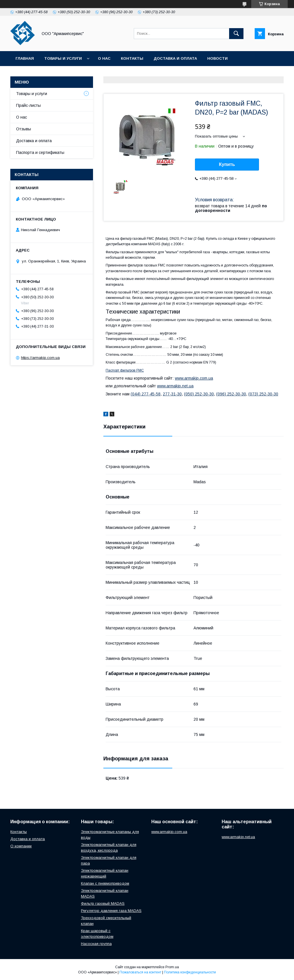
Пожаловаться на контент (140, 972)
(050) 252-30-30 (199, 394)
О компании (21, 846)
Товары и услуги (63, 58)
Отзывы (24, 129)
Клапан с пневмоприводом (105, 883)
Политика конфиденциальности (190, 972)
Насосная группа (96, 944)
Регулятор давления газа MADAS (111, 911)
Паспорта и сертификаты (40, 152)
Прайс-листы (28, 105)
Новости (217, 58)
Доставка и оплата (175, 58)
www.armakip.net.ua (175, 386)
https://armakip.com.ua (40, 358)
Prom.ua (172, 967)
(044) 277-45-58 (146, 394)
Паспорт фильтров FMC (125, 370)
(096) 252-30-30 (231, 394)
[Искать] (236, 34)
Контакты (132, 58)
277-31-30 (172, 394)
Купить (227, 164)
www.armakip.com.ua (194, 378)
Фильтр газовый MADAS (103, 903)
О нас (104, 58)
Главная (25, 58)
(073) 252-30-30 (263, 394)
